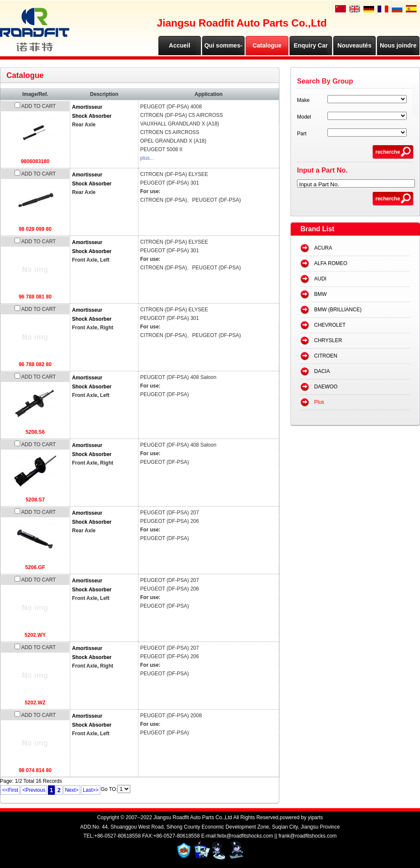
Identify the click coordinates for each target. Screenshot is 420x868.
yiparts (315, 817)
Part (302, 134)
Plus (319, 402)
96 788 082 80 (35, 364)
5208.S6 (35, 432)
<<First (10, 790)
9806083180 (35, 161)
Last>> (91, 790)
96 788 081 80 (35, 297)
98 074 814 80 (35, 770)
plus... (147, 158)
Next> (72, 790)
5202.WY (35, 635)
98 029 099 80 (35, 229)
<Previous (34, 790)
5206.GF (35, 567)
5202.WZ (35, 703)
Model (304, 117)
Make (303, 100)
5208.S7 (35, 500)
